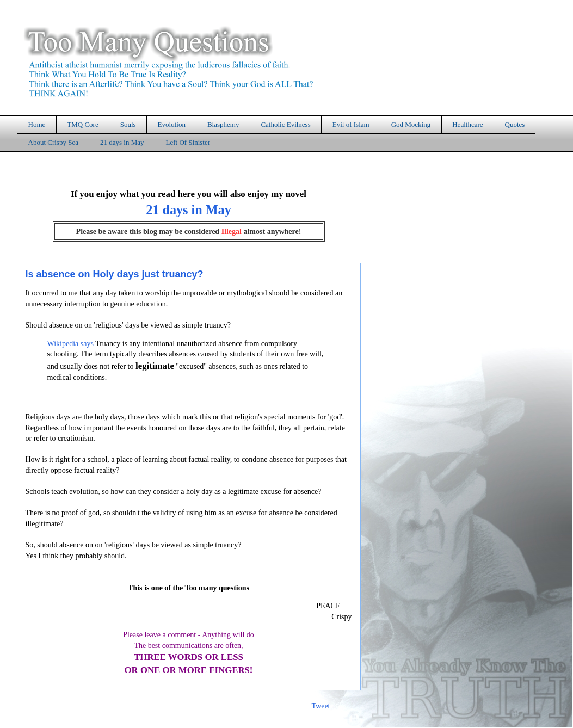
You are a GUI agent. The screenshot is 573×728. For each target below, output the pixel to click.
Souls (128, 124)
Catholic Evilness (285, 124)
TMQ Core (82, 124)
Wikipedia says (70, 344)
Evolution (172, 124)
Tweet (321, 706)
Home (37, 124)
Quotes (515, 124)
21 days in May (122, 142)
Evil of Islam (351, 124)
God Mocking (411, 124)
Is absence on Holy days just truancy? (115, 274)
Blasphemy (223, 124)
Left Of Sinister (188, 142)
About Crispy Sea (53, 142)
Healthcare (467, 124)
